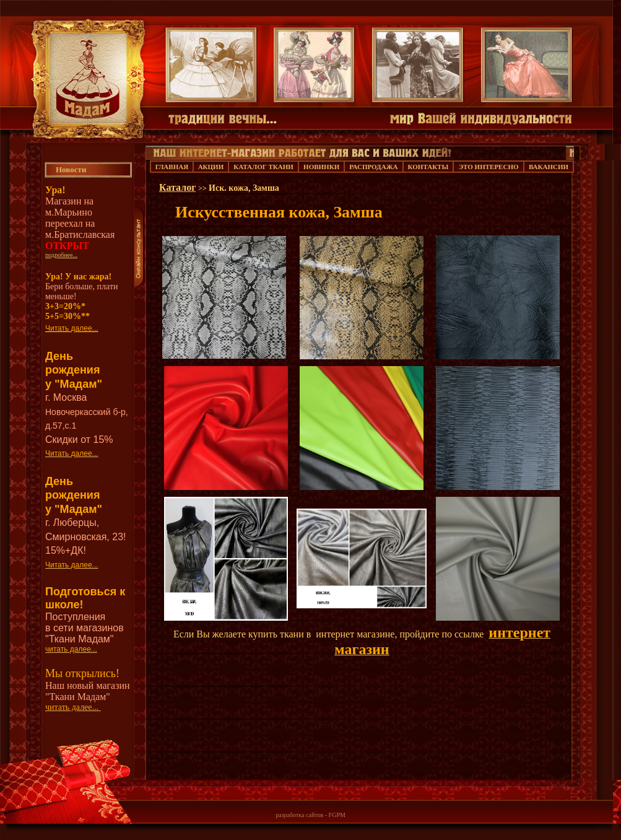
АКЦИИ (211, 167)
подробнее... (61, 255)
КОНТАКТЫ (428, 167)
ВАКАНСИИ (549, 167)
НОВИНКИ (321, 167)
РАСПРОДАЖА (373, 167)
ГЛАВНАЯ (172, 167)
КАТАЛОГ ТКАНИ (263, 167)
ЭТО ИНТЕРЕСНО (489, 167)
